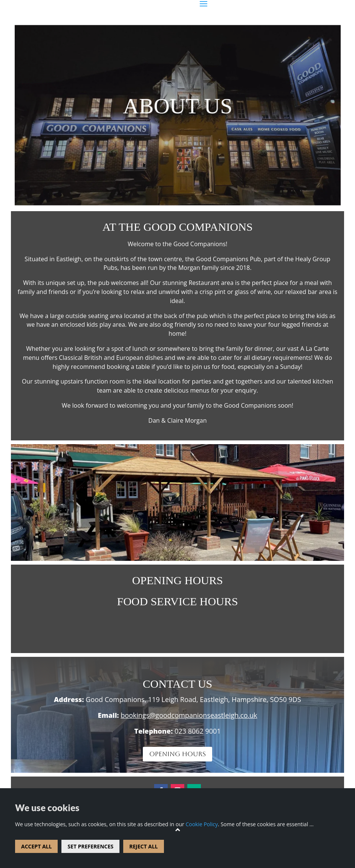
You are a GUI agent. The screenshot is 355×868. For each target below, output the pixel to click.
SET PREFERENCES (90, 846)
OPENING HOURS (177, 754)
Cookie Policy (202, 824)
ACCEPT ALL (36, 846)
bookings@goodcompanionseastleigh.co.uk (189, 715)
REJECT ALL (144, 846)
